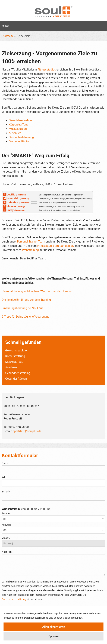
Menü (5, 26)
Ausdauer (15, 133)
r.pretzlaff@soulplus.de (27, 431)
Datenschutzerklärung (14, 599)
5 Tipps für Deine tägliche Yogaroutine (26, 317)
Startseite (8, 36)
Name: (5, 463)
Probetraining (30, 250)
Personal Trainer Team (31, 241)
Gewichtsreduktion (20, 120)
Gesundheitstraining (21, 137)
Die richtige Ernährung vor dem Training (26, 300)
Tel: (4, 477)
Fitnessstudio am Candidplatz (56, 246)
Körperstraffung (19, 124)
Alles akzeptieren (54, 627)
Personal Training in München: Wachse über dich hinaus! (37, 291)
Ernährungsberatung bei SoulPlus (23, 308)
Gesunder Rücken (20, 141)
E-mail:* (6, 491)
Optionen (54, 636)
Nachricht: (53, 563)
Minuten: (7, 525)
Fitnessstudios (47, 69)
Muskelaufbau (18, 129)
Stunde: (6, 513)
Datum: (6, 538)
